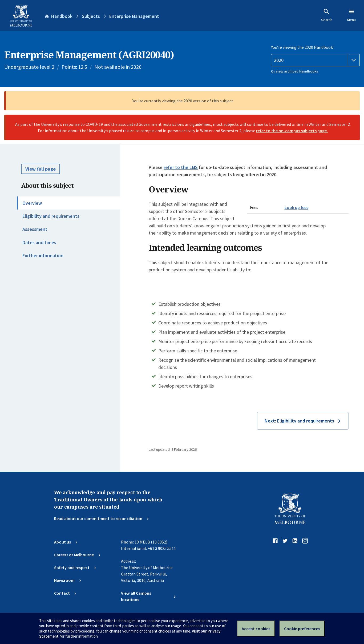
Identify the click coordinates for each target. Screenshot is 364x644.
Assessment (35, 229)
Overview (32, 203)
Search (327, 15)
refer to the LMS (181, 167)
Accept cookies (256, 629)
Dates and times (39, 242)
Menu (351, 15)
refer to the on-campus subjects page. (292, 131)
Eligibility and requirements (51, 216)
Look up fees (296, 207)
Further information (43, 255)
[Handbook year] (316, 60)
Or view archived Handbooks (295, 71)
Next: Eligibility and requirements (299, 421)
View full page (41, 169)
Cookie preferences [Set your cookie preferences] (302, 629)
